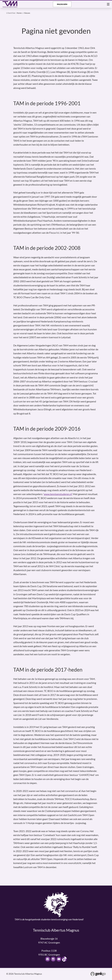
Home (19, 13)
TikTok (64, 959)
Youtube (59, 959)
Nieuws (27, 13)
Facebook (48, 959)
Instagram (53, 959)
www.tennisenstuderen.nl (58, 494)
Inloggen (62, 4)
